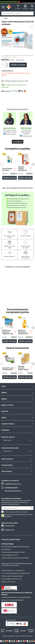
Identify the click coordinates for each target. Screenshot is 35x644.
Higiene (4, 399)
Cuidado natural (8, 424)
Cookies (23, 631)
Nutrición (5, 411)
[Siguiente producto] (33, 164)
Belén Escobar (26, 128)
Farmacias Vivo (9, 526)
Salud (4, 386)
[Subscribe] (32, 508)
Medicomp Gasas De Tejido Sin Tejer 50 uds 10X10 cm (8, 332)
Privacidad (9, 631)
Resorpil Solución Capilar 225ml (23, 368)
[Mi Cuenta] (18, 7)
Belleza (4, 393)
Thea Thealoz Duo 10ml (7, 169)
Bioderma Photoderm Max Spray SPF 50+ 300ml (23, 332)
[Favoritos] (25, 7)
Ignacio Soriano (10, 128)
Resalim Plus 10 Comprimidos (8, 369)
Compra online (7, 465)
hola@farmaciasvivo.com (13, 484)
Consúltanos (18, 142)
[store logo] (9, 7)
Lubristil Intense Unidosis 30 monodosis (22, 169)
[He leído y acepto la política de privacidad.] (3, 512)
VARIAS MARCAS (7, 71)
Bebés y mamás (8, 405)
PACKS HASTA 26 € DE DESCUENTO (15, 1)
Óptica (4, 418)
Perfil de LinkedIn (11, 134)
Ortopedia (5, 430)
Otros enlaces (7, 471)
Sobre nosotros (7, 459)
